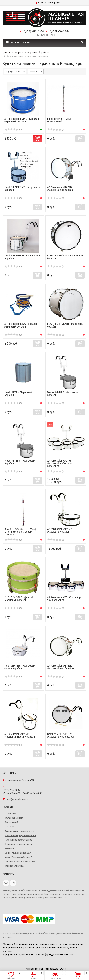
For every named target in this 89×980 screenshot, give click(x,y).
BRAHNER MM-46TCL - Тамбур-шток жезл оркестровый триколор (21, 532)
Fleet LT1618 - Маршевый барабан (18, 394)
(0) (13, 130)
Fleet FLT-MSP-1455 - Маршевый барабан (22, 189)
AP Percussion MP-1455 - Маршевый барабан (61, 530)
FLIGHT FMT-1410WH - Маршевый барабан (65, 325)
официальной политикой (31, 894)
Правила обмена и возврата (18, 844)
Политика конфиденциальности (20, 835)
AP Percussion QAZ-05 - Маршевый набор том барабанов (60, 463)
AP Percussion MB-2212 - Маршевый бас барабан (61, 189)
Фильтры (34, 71)
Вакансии (9, 849)
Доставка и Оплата (14, 818)
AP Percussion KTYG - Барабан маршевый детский (21, 325)
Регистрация (54, 3)
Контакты (9, 827)
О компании (10, 814)
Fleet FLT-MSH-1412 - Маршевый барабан (22, 257)
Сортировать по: (13, 71)
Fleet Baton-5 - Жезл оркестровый (59, 120)
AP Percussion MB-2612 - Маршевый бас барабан (61, 667)
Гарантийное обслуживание (18, 840)
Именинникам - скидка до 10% (19, 831)
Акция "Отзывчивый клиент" (18, 857)
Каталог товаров (18, 43)
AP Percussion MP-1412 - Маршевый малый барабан (20, 735)
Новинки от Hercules (15, 866)
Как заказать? (11, 822)
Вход (40, 3)
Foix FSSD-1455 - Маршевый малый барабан (20, 667)
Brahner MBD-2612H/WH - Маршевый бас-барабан (61, 735)
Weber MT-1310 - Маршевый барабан (20, 462)
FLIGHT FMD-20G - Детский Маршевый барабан (19, 599)
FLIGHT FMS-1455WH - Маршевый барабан (65, 257)
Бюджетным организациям (18, 853)
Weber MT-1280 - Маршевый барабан (63, 394)
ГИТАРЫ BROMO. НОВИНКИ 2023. (20, 862)
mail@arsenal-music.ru (18, 799)
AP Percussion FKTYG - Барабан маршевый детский (22, 120)
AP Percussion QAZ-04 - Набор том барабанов (64, 599)
